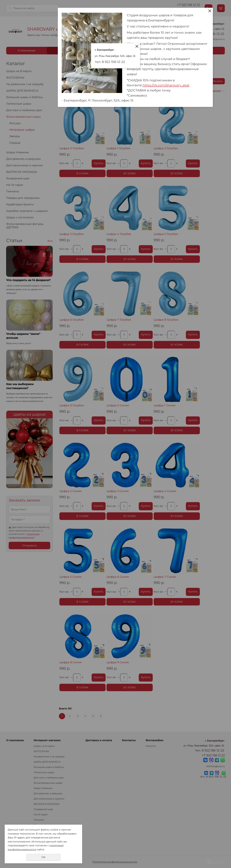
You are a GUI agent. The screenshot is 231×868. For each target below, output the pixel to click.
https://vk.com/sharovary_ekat (166, 85)
